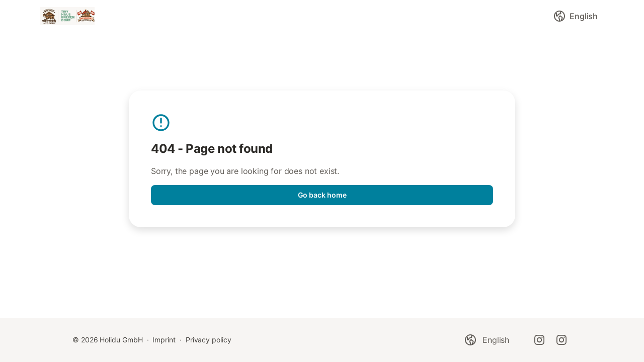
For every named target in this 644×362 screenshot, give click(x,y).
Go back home (322, 195)
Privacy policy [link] (209, 340)
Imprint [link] (164, 340)
